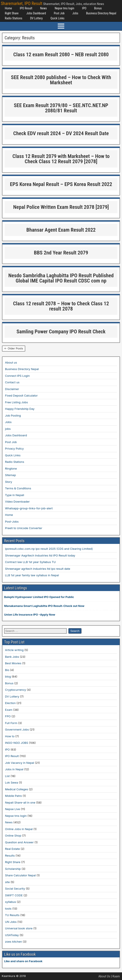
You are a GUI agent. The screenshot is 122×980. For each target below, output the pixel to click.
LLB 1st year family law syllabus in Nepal (32, 575)
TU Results (12, 915)
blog (8, 676)
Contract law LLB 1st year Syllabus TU (30, 562)
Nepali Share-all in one (20, 802)
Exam (9, 710)
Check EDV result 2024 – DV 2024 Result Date (61, 133)
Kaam (116, 976)
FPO (8, 716)
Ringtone (11, 468)
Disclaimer (12, 389)
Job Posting (13, 415)
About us (11, 362)
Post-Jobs (12, 522)
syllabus (10, 902)
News (43, 8)
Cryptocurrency (15, 690)
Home (8, 8)
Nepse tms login (64, 8)
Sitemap (10, 475)
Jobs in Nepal (14, 769)
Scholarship (13, 869)
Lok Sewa (12, 782)
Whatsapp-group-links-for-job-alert (29, 508)
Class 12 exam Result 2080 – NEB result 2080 (61, 55)
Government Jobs (17, 729)
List (7, 776)
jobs (8, 429)
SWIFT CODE (14, 895)
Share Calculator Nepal (20, 875)
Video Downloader (17, 502)
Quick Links (58, 18)
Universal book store (19, 928)
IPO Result (26, 8)
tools (8, 909)
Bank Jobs (12, 657)
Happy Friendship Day (20, 409)
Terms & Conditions (18, 488)
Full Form (11, 723)
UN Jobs (11, 922)
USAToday (12, 935)
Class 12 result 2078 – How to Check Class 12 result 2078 (61, 306)
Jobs (75, 13)
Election (10, 703)
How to (10, 736)
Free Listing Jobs (16, 402)
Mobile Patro (13, 796)
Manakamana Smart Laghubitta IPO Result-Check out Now (44, 606)
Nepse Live (13, 809)
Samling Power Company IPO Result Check (61, 332)
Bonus (98, 8)
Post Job (59, 13)
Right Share (12, 13)
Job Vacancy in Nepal (20, 763)
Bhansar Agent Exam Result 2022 (61, 230)
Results (10, 855)
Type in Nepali (15, 495)
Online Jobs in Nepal (19, 829)
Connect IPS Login (17, 376)
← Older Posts (14, 348)
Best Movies (13, 663)
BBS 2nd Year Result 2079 (61, 253)
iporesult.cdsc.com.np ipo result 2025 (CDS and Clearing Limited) (49, 549)
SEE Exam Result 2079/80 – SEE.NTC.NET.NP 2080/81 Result (61, 108)
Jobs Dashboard (36, 13)
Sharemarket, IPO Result (22, 3)
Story (9, 482)
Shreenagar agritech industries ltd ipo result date (38, 569)
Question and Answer (19, 842)
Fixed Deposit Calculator (21, 395)
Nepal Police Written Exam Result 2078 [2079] (61, 207)
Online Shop (13, 835)
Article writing (14, 650)
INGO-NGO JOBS (17, 743)
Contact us (12, 382)
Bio (7, 670)
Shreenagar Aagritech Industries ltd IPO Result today (40, 555)
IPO (84, 8)
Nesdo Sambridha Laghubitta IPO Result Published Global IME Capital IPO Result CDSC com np (61, 278)
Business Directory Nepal (101, 13)
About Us (104, 976)
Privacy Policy (14, 448)
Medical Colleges (17, 789)
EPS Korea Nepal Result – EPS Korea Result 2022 (61, 184)
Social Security (15, 889)
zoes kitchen (14, 942)
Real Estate (12, 849)
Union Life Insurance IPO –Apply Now (30, 615)
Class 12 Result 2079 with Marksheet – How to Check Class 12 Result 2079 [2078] (61, 159)
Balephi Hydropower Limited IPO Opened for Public (39, 597)
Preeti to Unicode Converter (24, 528)
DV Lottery (36, 18)
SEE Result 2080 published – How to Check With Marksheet (61, 80)
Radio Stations (14, 18)
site (7, 882)
